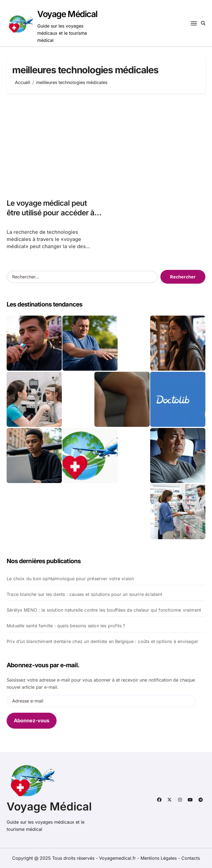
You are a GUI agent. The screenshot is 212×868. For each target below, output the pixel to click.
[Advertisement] (107, 143)
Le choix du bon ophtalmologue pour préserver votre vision (70, 579)
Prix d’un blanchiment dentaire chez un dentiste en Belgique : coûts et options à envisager (102, 641)
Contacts (191, 858)
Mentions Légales (159, 858)
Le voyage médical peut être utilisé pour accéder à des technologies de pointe (52, 213)
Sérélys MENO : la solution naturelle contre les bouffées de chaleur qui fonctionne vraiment (104, 610)
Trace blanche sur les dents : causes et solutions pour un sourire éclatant (84, 594)
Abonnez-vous (32, 721)
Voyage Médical (67, 14)
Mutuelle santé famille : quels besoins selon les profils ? (66, 626)
